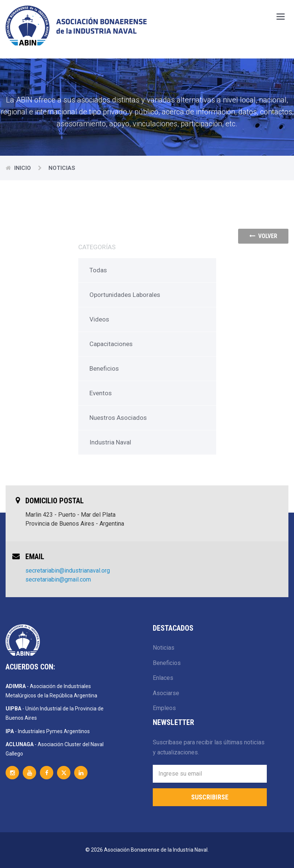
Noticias (164, 648)
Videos (99, 319)
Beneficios (104, 368)
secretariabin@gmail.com (58, 579)
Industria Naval (110, 442)
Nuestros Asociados (118, 418)
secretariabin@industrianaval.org (68, 571)
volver (263, 236)
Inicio (23, 168)
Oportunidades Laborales (125, 295)
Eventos (101, 393)
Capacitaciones (111, 344)
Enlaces (163, 678)
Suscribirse (210, 797)
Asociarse (166, 693)
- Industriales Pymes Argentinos (48, 731)
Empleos (164, 708)
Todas (98, 270)
